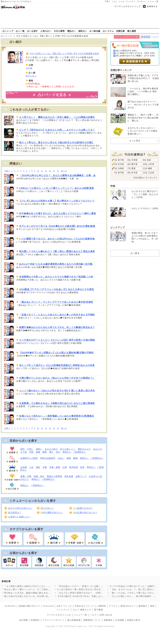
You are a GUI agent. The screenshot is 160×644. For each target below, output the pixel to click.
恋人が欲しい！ (68, 449)
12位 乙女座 (149, 173)
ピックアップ (118, 227)
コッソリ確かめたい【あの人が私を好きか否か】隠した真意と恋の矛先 (57, 391)
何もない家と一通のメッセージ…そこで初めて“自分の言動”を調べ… (38, 589)
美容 (152, 606)
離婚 (75, 458)
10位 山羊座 (149, 164)
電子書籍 (98, 610)
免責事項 (108, 620)
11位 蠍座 (148, 168)
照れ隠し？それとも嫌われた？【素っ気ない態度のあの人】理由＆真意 (57, 251)
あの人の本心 (51, 449)
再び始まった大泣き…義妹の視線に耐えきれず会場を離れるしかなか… (39, 593)
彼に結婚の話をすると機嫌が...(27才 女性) (135, 56)
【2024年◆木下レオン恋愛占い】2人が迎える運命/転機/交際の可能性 (56, 353)
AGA (75, 610)
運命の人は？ (84, 449)
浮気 (31, 452)
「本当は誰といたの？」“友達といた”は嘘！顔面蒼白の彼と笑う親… (91, 586)
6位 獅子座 (133, 164)
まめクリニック (64, 606)
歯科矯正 (143, 606)
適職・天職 (26, 476)
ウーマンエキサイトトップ (128, 6)
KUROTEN (10, 606)
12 (46, 171)
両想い (39, 449)
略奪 (45, 452)
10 (38, 171)
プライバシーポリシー (53, 620)
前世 (82, 467)
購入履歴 (132, 31)
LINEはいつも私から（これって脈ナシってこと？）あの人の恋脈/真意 (57, 188)
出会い (61, 458)
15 (58, 171)
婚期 (69, 458)
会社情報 (24, 620)
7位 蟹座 (132, 168)
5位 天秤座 (133, 160)
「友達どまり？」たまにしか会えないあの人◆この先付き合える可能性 (57, 315)
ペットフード (63, 610)
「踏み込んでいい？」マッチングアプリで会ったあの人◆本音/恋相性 (56, 302)
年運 (45, 467)
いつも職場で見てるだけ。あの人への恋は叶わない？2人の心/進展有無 (57, 239)
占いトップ (8, 31)
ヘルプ (155, 37)
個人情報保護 (74, 620)
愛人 (51, 452)
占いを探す (32, 31)
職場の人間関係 (54, 476)
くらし (115, 1)
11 (42, 171)
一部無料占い (80, 452)
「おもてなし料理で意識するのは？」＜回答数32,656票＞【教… (89, 593)
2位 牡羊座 (119, 164)
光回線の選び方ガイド (29, 606)
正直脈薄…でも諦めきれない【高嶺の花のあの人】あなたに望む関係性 (57, 403)
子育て (107, 1)
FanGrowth (48, 606)
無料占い (83, 31)
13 (50, 171)
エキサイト (152, 6)
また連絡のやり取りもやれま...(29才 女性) (135, 53)
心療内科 (102, 606)
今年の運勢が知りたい (52, 512)
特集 (113, 186)
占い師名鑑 (95, 31)
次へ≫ (64, 171)
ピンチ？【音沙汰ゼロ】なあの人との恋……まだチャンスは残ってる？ (57, 130)
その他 (29, 68)
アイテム (113, 606)
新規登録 (146, 37)
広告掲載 (120, 620)
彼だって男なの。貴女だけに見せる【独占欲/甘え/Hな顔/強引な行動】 (57, 142)
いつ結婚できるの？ (83, 508)
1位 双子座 (119, 160)
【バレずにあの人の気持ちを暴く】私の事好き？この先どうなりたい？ (57, 201)
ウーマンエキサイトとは (59, 615)
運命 (38, 467)
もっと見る (135, 141)
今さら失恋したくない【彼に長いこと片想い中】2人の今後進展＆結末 (64, 53)
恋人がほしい (47, 508)
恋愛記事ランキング (121, 70)
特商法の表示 (134, 620)
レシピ (122, 1)
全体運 (24, 467)
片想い (30, 449)
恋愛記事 (121, 31)
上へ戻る (135, 253)
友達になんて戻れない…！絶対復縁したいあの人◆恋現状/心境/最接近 (57, 416)
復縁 (38, 452)
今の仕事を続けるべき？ (85, 512)
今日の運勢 (59, 31)
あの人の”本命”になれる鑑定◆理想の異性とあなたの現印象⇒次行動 (56, 264)
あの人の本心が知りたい (20, 508)
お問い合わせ (106, 615)
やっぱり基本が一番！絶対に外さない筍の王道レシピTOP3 (86, 589)
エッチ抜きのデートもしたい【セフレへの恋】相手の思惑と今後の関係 (57, 340)
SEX (58, 452)
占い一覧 (20, 31)
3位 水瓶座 (119, 168)
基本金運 (69, 476)
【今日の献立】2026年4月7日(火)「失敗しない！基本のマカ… (87, 596)
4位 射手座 (119, 173)
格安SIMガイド (128, 606)
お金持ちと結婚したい (19, 517)
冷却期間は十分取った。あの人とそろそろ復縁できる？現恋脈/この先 (56, 277)
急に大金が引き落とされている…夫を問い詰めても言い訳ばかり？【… (39, 596)
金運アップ (81, 476)
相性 (22, 449)
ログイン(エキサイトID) (127, 37)
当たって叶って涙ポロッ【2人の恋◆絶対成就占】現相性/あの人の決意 (57, 365)
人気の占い (46, 31)
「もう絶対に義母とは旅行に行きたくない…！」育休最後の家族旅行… (39, 586)
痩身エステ (86, 610)
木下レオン (31, 76)
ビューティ (131, 1)
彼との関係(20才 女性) (126, 51)
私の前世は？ (15, 512)
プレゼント (141, 1)
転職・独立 (39, 476)
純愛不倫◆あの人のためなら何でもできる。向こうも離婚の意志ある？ (57, 327)
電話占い (71, 31)
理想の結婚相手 (48, 458)
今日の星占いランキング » (145, 178)
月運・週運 (55, 467)
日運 (65, 467)
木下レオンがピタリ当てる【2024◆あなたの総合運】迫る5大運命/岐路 (57, 226)
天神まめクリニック (84, 606)
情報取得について (92, 620)
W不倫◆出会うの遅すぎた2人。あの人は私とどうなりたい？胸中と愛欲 (58, 213)
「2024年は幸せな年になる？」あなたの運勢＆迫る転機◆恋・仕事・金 (57, 175)
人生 (31, 467)
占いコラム (108, 31)
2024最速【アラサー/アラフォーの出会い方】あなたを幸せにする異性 (57, 289)
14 (54, 171)
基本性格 (73, 467)
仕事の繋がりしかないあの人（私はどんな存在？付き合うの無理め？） (57, 378)
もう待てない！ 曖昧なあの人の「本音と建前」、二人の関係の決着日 (57, 117)
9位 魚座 (147, 160)
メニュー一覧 (153, 1)
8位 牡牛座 (133, 173)
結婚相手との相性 (29, 458)
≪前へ (7, 171)
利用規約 (35, 620)
